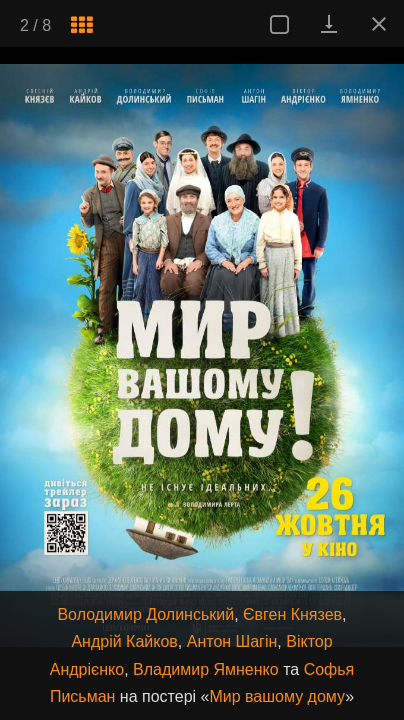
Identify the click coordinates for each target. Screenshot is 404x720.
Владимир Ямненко (206, 669)
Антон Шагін (232, 641)
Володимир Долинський (145, 614)
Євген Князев (292, 614)
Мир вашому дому (277, 696)
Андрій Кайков (124, 641)
